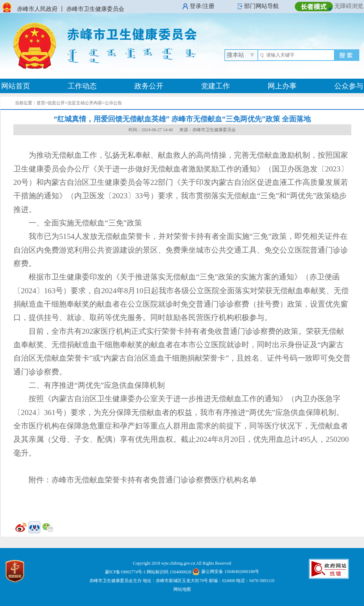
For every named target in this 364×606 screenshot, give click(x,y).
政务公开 (149, 86)
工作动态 (82, 86)
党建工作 (216, 86)
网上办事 (282, 86)
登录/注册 (202, 6)
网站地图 (182, 589)
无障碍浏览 (349, 6)
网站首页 (16, 86)
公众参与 (349, 86)
